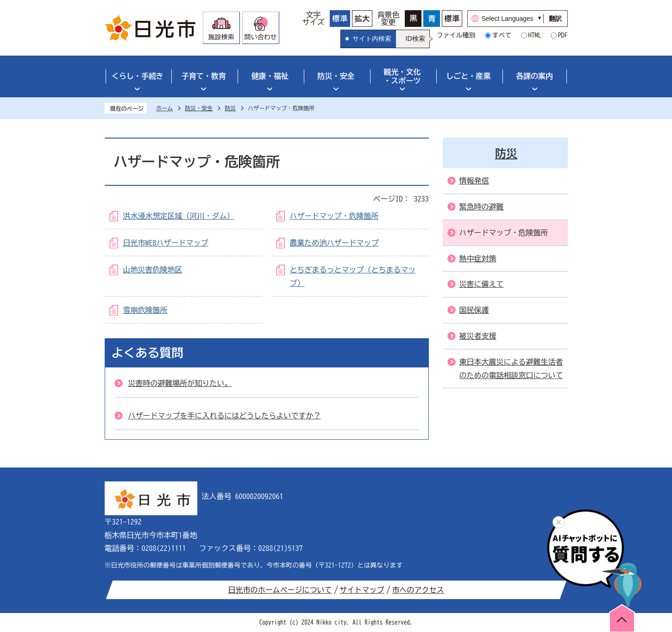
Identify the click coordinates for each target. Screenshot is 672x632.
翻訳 (555, 19)
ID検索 (415, 38)
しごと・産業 (468, 76)
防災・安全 (336, 76)
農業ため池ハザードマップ (334, 243)
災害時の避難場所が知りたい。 (180, 383)
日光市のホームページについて (280, 590)
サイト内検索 (372, 38)
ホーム (164, 108)
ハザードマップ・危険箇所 (334, 216)
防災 (230, 108)
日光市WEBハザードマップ (166, 243)
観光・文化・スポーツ (402, 76)
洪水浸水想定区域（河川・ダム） (179, 216)
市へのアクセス (418, 590)
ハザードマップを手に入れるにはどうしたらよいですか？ (225, 416)
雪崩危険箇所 (145, 310)
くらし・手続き (138, 76)
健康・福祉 (270, 76)
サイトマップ (362, 590)
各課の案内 (534, 76)
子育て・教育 (204, 76)
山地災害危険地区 (153, 270)
